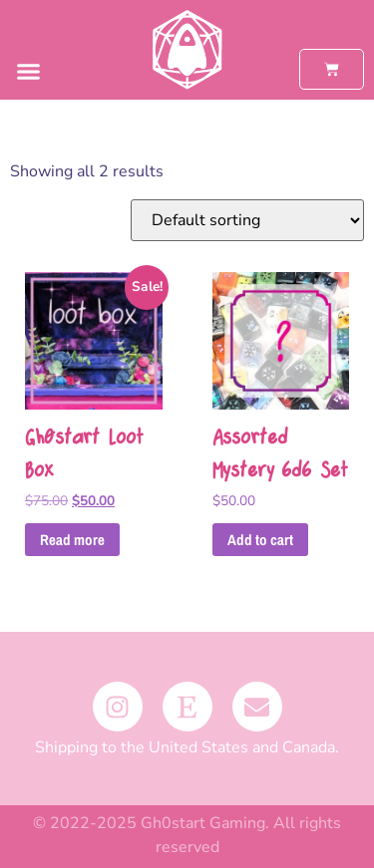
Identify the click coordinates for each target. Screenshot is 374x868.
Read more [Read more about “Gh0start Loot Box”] (72, 540)
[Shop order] (247, 220)
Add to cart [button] (260, 540)
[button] (29, 72)
